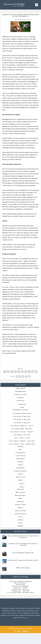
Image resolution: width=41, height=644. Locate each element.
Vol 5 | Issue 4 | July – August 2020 (22, 444)
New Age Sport (20, 495)
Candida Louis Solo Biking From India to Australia (23, 544)
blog (24, 19)
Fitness (21, 474)
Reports (20, 508)
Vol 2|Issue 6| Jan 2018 (22, 435)
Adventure (20, 401)
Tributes (20, 520)
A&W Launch (20, 388)
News (20, 498)
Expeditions (21, 468)
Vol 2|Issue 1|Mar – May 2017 (22, 429)
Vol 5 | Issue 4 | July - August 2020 (28, 548)
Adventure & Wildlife (26, 628)
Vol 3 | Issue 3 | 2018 (22, 438)
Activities (20, 397)
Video (20, 523)
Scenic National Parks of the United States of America (23, 537)
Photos (22, 484)
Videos (22, 487)
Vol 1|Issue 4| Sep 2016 (22, 423)
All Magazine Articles (20, 410)
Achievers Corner (20, 394)
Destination (20, 459)
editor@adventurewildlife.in (20, 589)
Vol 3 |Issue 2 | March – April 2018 (22, 441)
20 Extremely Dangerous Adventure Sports (23, 560)
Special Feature (21, 514)
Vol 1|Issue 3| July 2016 (22, 419)
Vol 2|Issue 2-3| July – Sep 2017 (22, 432)
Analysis (20, 446)
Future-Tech (21, 477)
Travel (20, 517)
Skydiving (22, 404)
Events (20, 465)
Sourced (18, 19)
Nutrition (20, 502)
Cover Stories (20, 456)
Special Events (20, 511)
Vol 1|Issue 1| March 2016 (22, 413)
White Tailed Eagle (23, 568)
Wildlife (20, 526)
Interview (20, 489)
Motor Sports (20, 492)
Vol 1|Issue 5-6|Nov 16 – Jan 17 (22, 426)
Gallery (21, 480)
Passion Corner (21, 505)
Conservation (20, 453)
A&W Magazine (20, 391)
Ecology (21, 462)
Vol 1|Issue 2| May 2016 (22, 416)
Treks (22, 407)
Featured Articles (21, 471)
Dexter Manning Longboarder (23, 553)
